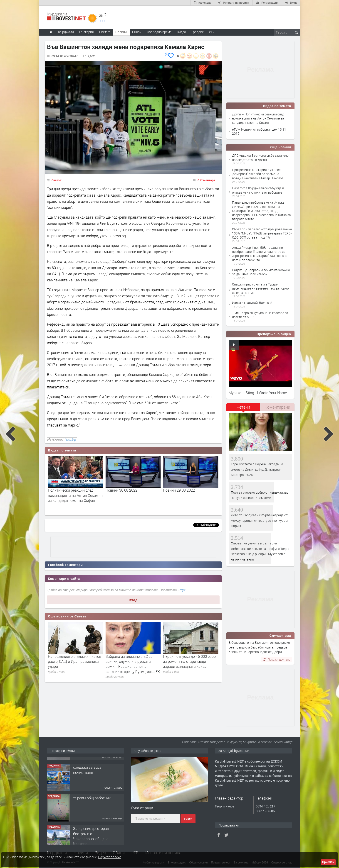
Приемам (328, 862)
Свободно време (159, 32)
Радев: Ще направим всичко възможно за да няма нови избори (261, 272)
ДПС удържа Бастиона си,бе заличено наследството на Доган (260, 157)
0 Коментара (206, 180)
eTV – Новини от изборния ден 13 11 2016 (259, 131)
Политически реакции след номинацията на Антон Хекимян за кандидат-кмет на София (133, 495)
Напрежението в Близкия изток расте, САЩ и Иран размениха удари (132, 661)
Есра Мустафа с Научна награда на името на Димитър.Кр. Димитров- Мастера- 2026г (257, 469)
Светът (57, 180)
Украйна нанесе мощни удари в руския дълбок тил (74, 659)
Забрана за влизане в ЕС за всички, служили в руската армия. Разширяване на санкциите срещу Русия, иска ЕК (190, 664)
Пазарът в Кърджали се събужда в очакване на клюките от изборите (258, 190)
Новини (121, 32)
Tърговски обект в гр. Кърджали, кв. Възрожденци (91, 766)
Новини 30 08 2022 (179, 490)
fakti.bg (70, 439)
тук (182, 590)
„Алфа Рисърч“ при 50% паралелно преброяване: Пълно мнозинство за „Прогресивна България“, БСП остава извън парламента (260, 254)
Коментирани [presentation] (277, 407)
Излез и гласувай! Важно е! (252, 303)
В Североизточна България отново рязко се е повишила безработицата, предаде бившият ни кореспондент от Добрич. (259, 647)
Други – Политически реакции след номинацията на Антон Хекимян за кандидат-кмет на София (258, 118)
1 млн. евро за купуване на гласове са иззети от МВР (260, 315)
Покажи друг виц (277, 659)
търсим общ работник (92, 822)
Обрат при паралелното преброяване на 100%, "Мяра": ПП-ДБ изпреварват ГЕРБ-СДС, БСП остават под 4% (262, 233)
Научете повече (110, 857)
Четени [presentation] (243, 407)
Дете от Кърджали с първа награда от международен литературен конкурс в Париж (259, 520)
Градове (198, 32)
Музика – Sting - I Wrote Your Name (258, 393)
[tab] (243, 409)
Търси (188, 819)
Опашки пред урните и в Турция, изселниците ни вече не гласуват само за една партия (260, 288)
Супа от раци (142, 808)
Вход (133, 600)
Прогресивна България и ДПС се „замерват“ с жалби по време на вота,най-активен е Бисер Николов (258, 174)
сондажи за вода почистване (87, 794)
